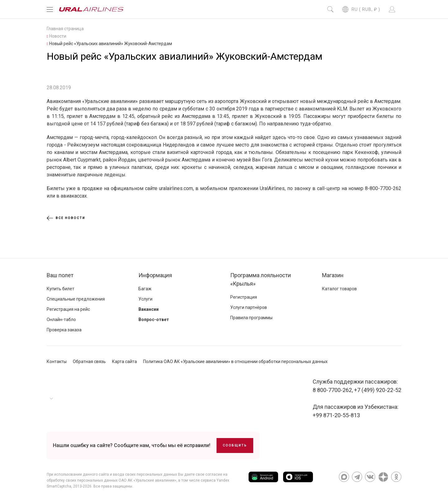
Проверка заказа (64, 330)
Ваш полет (60, 275)
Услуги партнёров (249, 307)
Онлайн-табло (61, 320)
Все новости (66, 218)
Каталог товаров (339, 289)
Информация (155, 275)
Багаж (145, 289)
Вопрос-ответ (154, 320)
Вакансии (149, 309)
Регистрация (244, 297)
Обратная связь (89, 362)
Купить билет (61, 289)
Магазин (333, 275)
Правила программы (251, 318)
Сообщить (235, 445)
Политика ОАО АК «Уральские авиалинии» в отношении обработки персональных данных (235, 362)
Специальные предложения (76, 299)
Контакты (57, 362)
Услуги (145, 299)
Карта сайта (124, 362)
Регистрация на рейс (68, 309)
